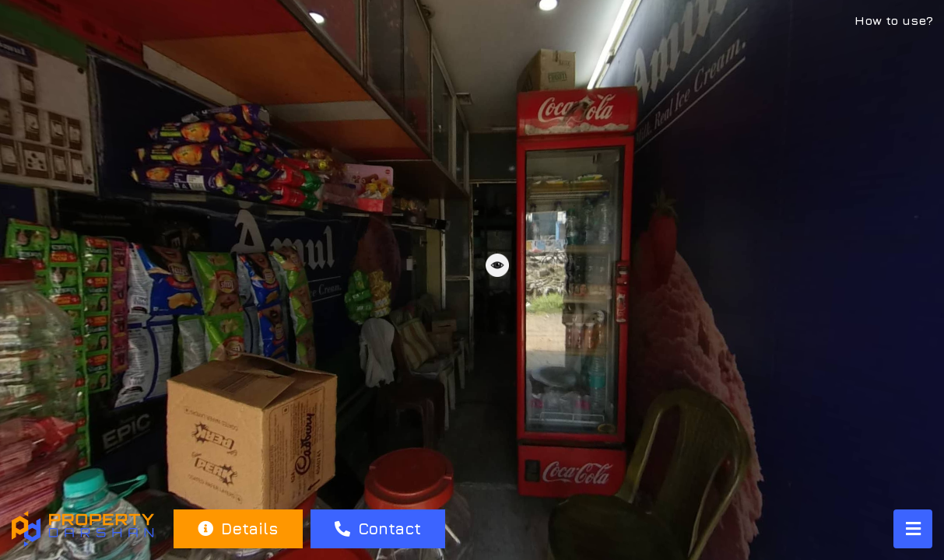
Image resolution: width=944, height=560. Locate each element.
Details (238, 528)
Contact (378, 528)
